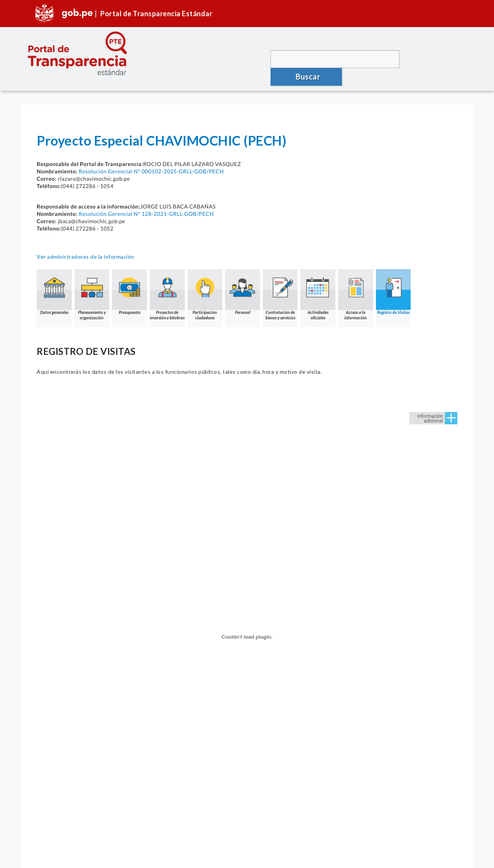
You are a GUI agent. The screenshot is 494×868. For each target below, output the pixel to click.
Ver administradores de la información (85, 247)
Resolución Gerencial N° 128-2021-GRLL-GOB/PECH (146, 204)
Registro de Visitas (398, 282)
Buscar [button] (436, 59)
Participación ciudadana (207, 285)
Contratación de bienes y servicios (284, 285)
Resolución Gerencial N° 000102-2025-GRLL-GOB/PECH (151, 161)
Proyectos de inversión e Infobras (169, 285)
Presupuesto (131, 282)
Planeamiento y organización (93, 285)
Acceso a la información (360, 285)
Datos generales (54, 282)
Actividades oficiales (322, 285)
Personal (245, 282)
